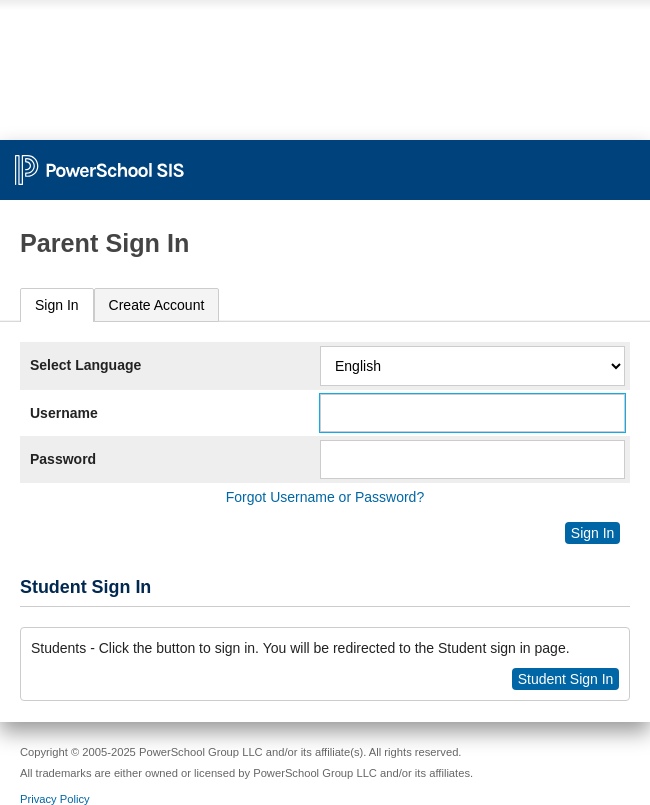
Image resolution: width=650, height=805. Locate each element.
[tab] (57, 305)
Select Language (85, 365)
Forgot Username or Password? (325, 497)
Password (63, 459)
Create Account (157, 305)
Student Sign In (566, 679)
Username (64, 413)
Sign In (57, 305)
